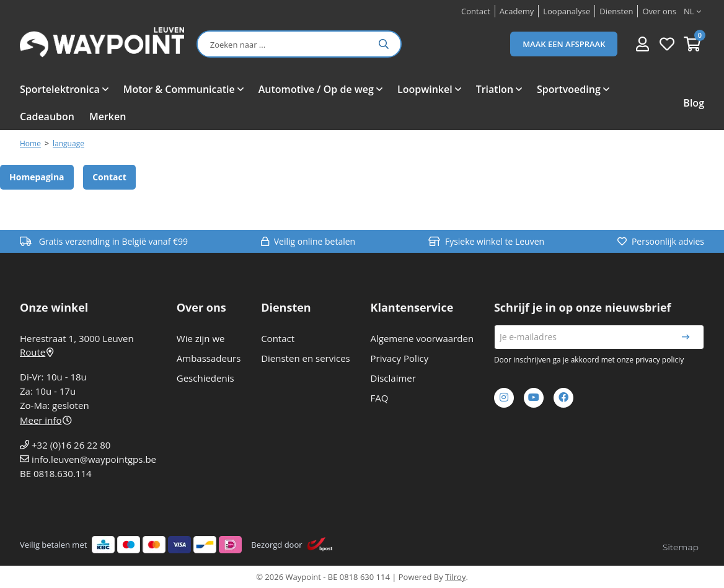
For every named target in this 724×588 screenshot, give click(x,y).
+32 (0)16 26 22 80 (71, 445)
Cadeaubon (47, 116)
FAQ (380, 398)
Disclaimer (393, 378)
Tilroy (455, 577)
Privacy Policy (400, 358)
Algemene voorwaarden (422, 338)
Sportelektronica (60, 89)
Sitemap (681, 547)
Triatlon (495, 89)
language (68, 143)
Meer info (46, 420)
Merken (108, 116)
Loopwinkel (425, 89)
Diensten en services (306, 358)
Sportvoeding (569, 89)
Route (37, 352)
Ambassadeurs (209, 358)
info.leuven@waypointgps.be (94, 459)
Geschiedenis (205, 378)
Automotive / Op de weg (316, 89)
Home (30, 143)
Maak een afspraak (564, 44)
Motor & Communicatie (179, 89)
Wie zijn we (201, 338)
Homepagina (37, 177)
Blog (694, 103)
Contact (109, 177)
